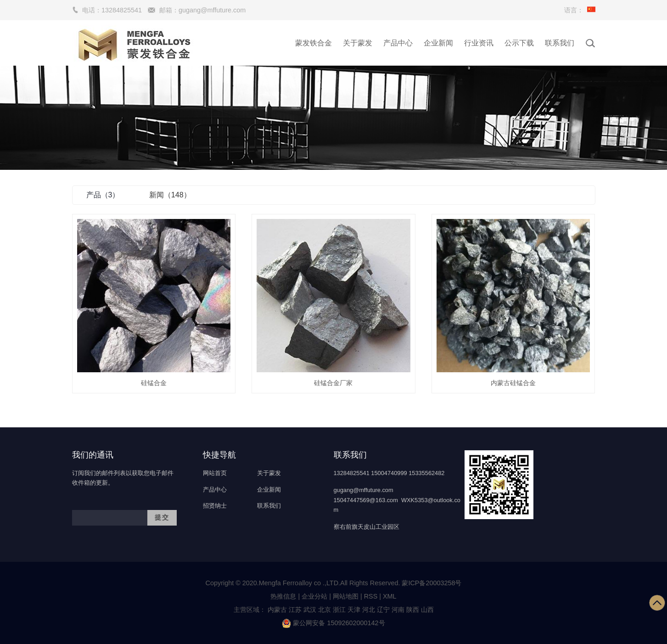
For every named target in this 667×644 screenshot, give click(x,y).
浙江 (339, 610)
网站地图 (346, 596)
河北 (369, 610)
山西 (427, 610)
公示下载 (519, 43)
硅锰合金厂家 (333, 383)
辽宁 (383, 610)
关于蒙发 (358, 43)
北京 (325, 610)
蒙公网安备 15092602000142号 (333, 623)
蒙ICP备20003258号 (432, 583)
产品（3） (103, 195)
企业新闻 (438, 43)
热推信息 (283, 596)
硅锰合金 (154, 383)
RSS (371, 596)
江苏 (295, 610)
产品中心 (398, 43)
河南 (398, 610)
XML (390, 596)
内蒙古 (277, 610)
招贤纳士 (215, 506)
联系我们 (560, 43)
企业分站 (314, 596)
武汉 (310, 610)
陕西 (413, 610)
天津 (354, 610)
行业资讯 (479, 43)
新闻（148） (170, 195)
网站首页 (215, 473)
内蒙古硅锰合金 (513, 383)
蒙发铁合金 (314, 43)
